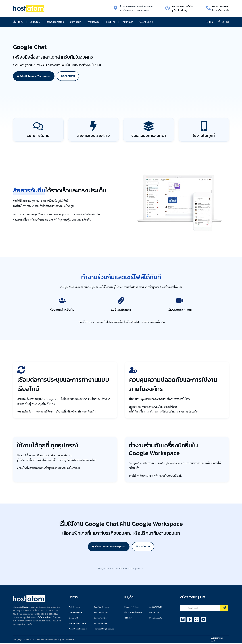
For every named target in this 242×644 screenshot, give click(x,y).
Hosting (26, 608)
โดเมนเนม (35, 22)
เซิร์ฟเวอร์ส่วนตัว (55, 22)
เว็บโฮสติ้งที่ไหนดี (45, 618)
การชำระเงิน (94, 22)
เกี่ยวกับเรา (127, 22)
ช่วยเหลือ (111, 22)
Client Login (146, 22)
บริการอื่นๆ (76, 22)
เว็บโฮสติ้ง (18, 22)
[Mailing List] (224, 609)
